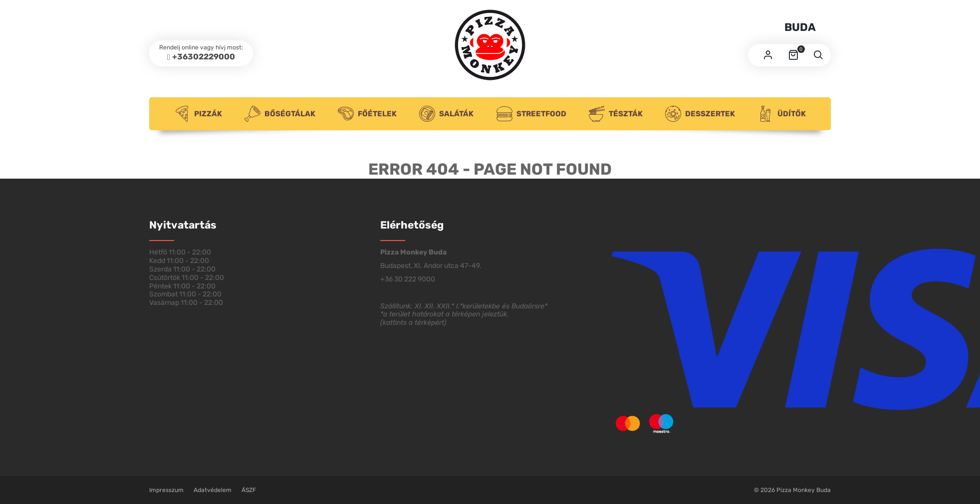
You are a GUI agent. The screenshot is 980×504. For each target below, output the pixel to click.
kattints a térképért (413, 323)
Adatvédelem (213, 490)
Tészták (616, 114)
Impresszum (166, 490)
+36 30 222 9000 (408, 279)
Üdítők (782, 114)
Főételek (367, 114)
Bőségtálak (280, 114)
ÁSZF (249, 490)
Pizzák (198, 114)
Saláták (446, 114)
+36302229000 (204, 57)
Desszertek (700, 114)
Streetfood (531, 114)
